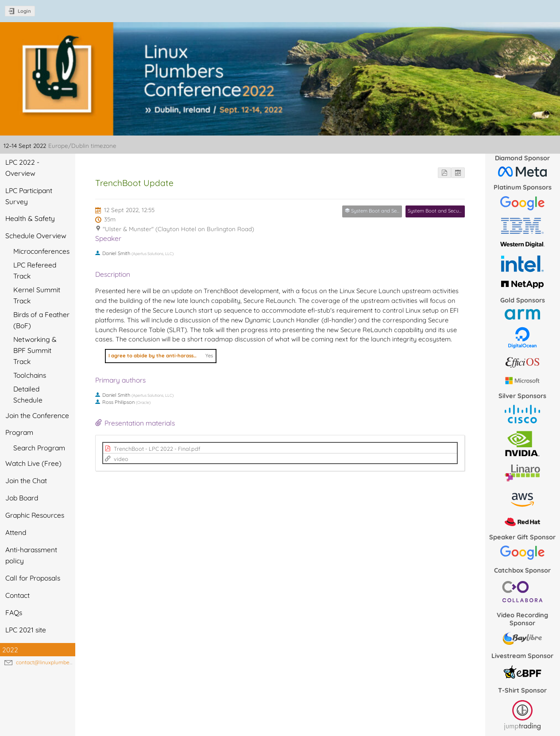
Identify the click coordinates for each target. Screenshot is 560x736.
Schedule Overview (36, 236)
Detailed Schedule (28, 394)
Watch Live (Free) (33, 463)
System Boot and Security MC (441, 211)
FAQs (14, 612)
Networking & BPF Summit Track (35, 350)
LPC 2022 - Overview (22, 168)
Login (24, 11)
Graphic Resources (35, 515)
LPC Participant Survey (29, 196)
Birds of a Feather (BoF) (41, 320)
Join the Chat (26, 480)
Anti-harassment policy (31, 555)
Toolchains (30, 375)
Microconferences (41, 251)
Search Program (39, 448)
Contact (17, 595)
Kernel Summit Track (37, 295)
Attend (16, 532)
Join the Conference (37, 415)
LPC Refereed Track (35, 270)
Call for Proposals (33, 578)
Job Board (22, 498)
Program (19, 432)
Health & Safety (30, 218)
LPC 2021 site (26, 630)
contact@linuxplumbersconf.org (55, 662)
